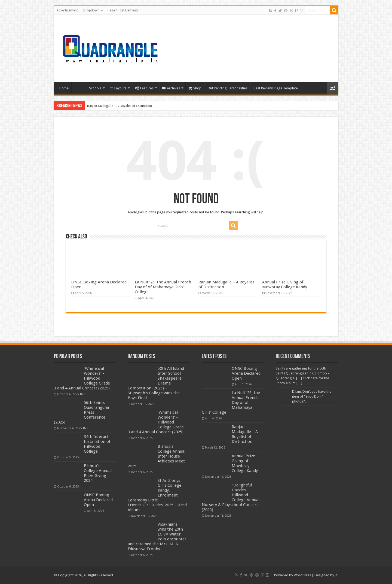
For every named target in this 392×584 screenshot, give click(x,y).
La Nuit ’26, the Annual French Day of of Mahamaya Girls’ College (163, 287)
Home (64, 88)
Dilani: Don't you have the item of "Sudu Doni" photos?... (312, 396)
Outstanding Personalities (227, 88)
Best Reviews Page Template (276, 88)
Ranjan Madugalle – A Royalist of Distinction (120, 106)
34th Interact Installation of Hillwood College (97, 444)
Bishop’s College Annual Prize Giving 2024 (98, 473)
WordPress (302, 575)
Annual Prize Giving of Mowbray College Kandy (285, 285)
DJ (337, 575)
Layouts (118, 88)
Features (144, 88)
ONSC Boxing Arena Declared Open (98, 500)
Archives (171, 88)
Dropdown (91, 10)
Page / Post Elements (123, 10)
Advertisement (67, 10)
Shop (195, 88)
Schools (95, 88)
